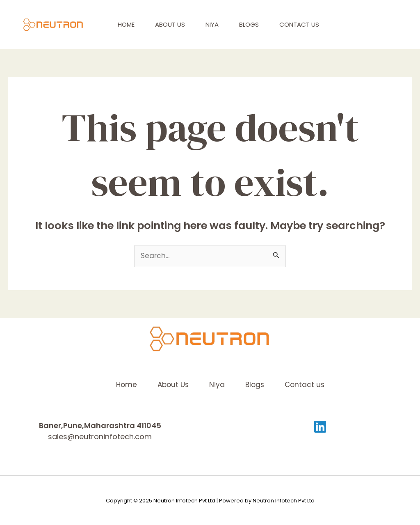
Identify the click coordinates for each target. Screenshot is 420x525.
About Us (170, 24)
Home (126, 24)
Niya (212, 24)
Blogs (249, 24)
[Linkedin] (320, 427)
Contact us (299, 24)
